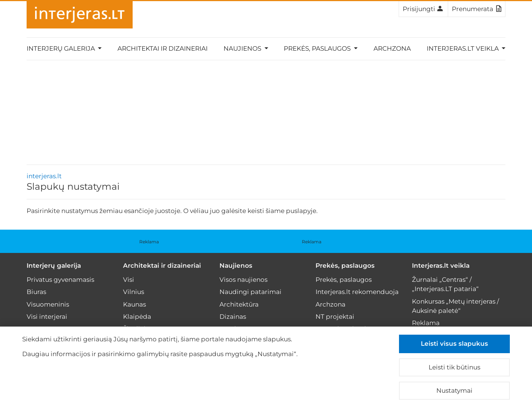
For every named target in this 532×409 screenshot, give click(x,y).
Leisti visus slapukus (454, 344)
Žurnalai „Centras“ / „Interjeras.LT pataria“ (445, 284)
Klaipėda (137, 317)
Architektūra (239, 304)
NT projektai (335, 317)
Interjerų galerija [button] (62, 48)
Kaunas (134, 304)
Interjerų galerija (54, 266)
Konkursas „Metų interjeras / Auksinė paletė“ (456, 306)
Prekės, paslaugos (345, 266)
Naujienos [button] (243, 48)
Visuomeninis (48, 304)
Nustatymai (454, 391)
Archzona (392, 48)
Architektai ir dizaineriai (163, 48)
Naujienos (236, 266)
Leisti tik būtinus (454, 367)
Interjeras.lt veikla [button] (463, 48)
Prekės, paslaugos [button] (318, 48)
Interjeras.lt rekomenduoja (357, 292)
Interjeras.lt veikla (441, 266)
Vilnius (134, 292)
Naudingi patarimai (250, 292)
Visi (129, 280)
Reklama (149, 242)
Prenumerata (477, 9)
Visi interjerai (47, 317)
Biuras (36, 292)
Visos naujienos (243, 280)
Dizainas (233, 317)
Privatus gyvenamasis (60, 280)
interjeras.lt (44, 176)
